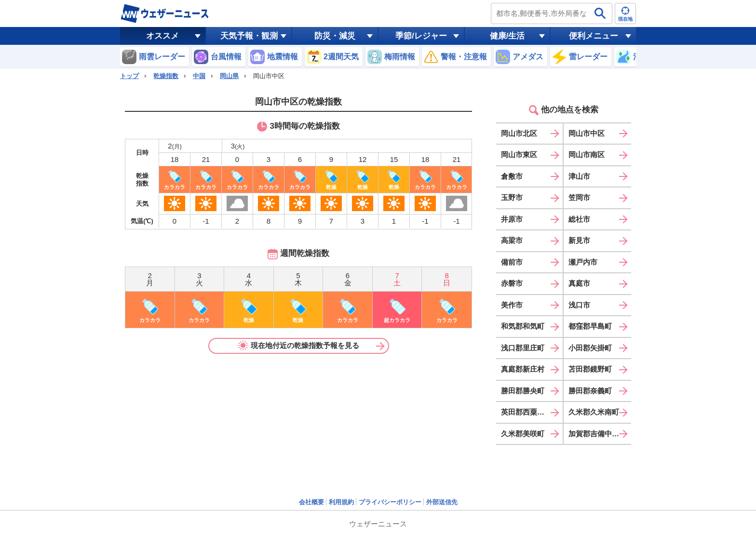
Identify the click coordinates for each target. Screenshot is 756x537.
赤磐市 (512, 283)
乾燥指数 (166, 76)
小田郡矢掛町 (590, 348)
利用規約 (341, 502)
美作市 (512, 305)
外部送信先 (442, 502)
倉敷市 (512, 176)
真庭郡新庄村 (523, 369)
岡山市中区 (587, 133)
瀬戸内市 (583, 262)
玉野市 (512, 197)
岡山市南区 (587, 154)
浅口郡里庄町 (523, 348)
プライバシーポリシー (390, 502)
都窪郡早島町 (590, 326)
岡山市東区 (519, 154)
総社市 (579, 219)
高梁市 (512, 240)
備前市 (512, 262)
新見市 (579, 240)
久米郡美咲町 (523, 434)
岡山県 (229, 76)
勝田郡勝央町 (523, 391)
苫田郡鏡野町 (590, 369)
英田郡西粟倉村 (526, 412)
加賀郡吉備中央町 (597, 434)
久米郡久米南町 (594, 412)
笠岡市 (579, 197)
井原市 (512, 219)
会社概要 (311, 502)
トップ (129, 76)
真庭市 (579, 283)
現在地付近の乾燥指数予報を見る (298, 346)
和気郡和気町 (523, 326)
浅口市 (579, 305)
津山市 (579, 176)
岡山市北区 (519, 133)
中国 (199, 76)
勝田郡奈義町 (590, 391)
